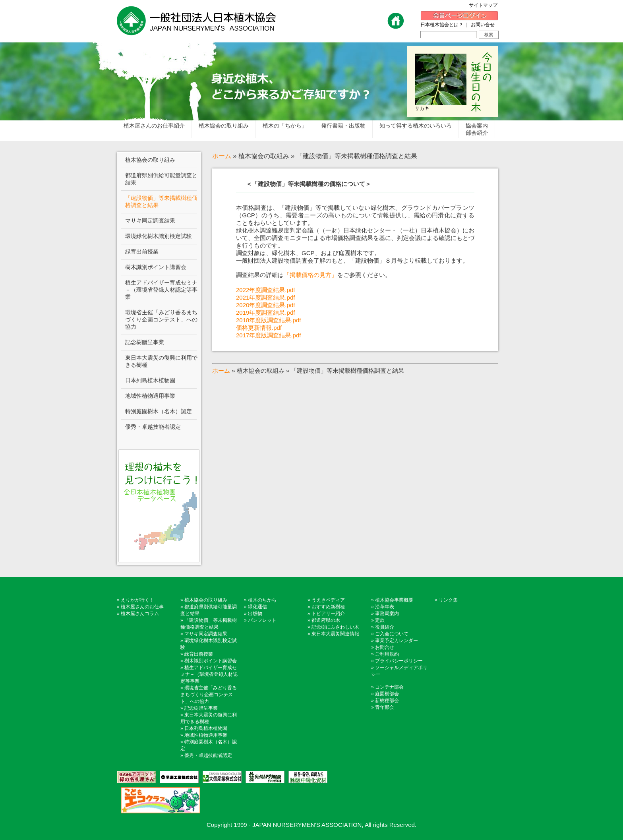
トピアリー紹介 (328, 614)
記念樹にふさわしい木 (335, 627)
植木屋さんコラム (140, 614)
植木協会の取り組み (206, 600)
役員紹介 (385, 627)
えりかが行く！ (137, 600)
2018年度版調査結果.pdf (268, 320)
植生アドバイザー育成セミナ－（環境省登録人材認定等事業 (209, 674)
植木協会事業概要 (394, 600)
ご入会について (392, 634)
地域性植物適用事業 (206, 735)
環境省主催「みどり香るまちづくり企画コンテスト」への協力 (209, 695)
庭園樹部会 (387, 694)
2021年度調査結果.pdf (265, 297)
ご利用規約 (387, 654)
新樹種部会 (387, 701)
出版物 (255, 614)
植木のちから (262, 600)
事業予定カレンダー (397, 641)
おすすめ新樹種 (328, 607)
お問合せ (385, 647)
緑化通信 (257, 607)
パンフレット (262, 620)
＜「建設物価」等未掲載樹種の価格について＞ (309, 184)
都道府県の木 (326, 620)
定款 (380, 620)
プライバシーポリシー (399, 661)
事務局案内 (387, 614)
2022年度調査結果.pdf (265, 290)
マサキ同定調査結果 (206, 634)
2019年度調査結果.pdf (265, 313)
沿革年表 (385, 607)
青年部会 (385, 707)
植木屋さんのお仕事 (142, 607)
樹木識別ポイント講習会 (211, 661)
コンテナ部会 (389, 687)
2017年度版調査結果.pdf (268, 335)
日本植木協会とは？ (442, 25)
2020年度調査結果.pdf (265, 305)
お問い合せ (483, 25)
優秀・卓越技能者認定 (208, 755)
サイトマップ (486, 5)
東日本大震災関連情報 (335, 634)
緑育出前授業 (199, 654)
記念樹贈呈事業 (201, 708)
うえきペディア (328, 600)
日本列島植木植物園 (206, 728)
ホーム (222, 156)
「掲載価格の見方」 (311, 275)
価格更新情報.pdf (259, 328)
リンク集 (448, 600)
